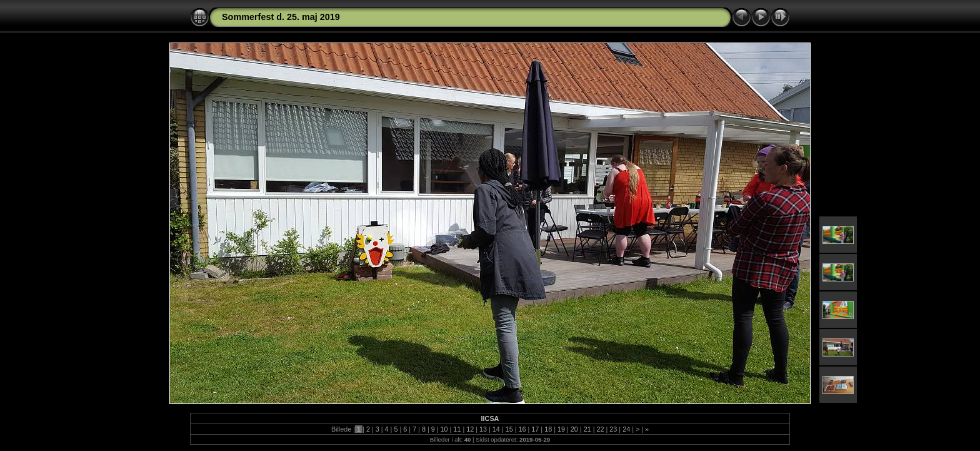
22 (600, 429)
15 (509, 429)
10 (444, 429)
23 (613, 429)
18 (548, 429)
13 (483, 429)
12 (470, 429)
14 (496, 429)
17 (535, 429)
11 (457, 429)
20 (574, 429)
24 (626, 429)
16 (522, 429)
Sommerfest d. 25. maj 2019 (281, 17)
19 (561, 429)
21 (587, 429)
